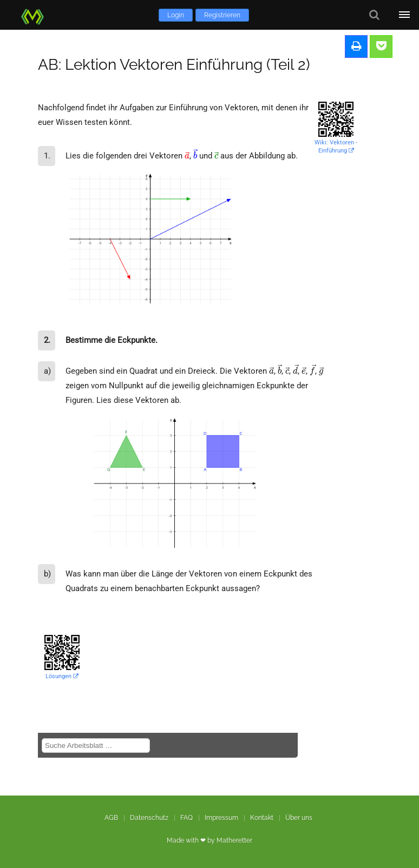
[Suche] (374, 15)
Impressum (221, 818)
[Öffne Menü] (404, 15)
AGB (111, 818)
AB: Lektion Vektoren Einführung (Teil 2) (174, 65)
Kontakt (262, 818)
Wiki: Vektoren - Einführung (336, 147)
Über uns (299, 818)
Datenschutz (149, 818)
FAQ (186, 818)
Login (176, 15)
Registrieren (222, 15)
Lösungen (62, 676)
